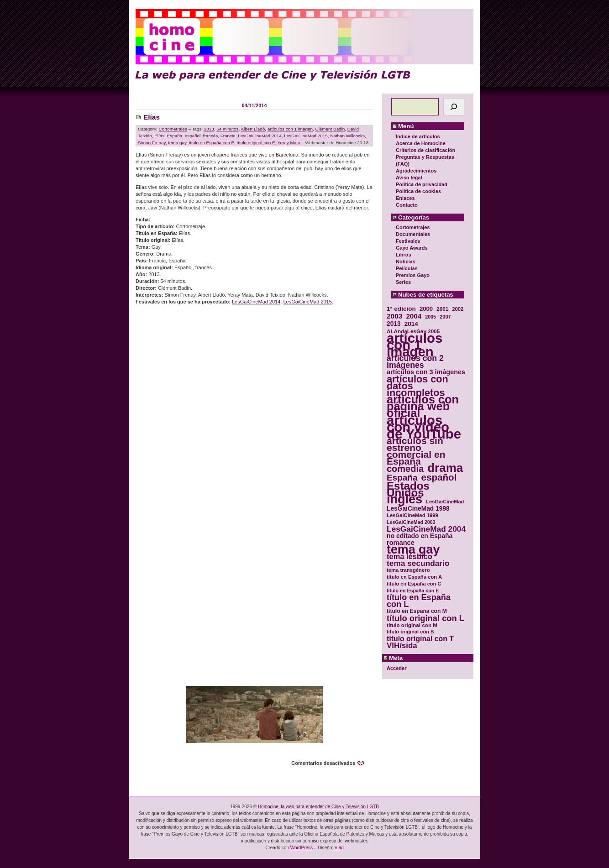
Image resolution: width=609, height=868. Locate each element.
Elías (152, 117)
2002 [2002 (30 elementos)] (458, 309)
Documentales (413, 234)
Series (403, 282)
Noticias (406, 261)
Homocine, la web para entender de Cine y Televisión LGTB (318, 807)
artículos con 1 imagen (290, 129)
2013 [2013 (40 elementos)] (394, 324)
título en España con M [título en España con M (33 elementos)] (417, 611)
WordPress (302, 848)
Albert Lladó (253, 129)
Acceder (396, 668)
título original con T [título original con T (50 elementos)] (420, 639)
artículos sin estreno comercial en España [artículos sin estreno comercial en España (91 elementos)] (416, 451)
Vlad (339, 848)
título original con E (256, 143)
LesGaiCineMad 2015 (306, 136)
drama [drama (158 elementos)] (445, 468)
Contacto (407, 205)
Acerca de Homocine (421, 143)
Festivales (408, 241)
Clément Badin (330, 129)
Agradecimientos (416, 171)
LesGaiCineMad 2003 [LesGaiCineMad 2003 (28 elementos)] (411, 522)
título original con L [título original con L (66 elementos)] (425, 618)
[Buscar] (454, 107)
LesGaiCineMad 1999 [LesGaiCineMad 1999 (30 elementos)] (412, 515)
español (193, 136)
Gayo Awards (412, 248)
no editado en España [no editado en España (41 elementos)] (420, 536)
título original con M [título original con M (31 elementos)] (412, 625)
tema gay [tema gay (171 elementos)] (413, 550)
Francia (228, 136)
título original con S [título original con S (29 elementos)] (410, 632)
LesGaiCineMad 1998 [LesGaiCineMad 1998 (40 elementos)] (418, 509)
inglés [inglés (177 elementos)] (404, 499)
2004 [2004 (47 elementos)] (414, 316)
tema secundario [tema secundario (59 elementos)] (418, 563)
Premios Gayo (413, 275)
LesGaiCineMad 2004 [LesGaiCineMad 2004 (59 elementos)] (426, 529)
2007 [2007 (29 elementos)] (445, 317)
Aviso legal (409, 178)
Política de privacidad (422, 184)
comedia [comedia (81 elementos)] (405, 469)
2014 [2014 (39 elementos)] (411, 324)
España (175, 136)
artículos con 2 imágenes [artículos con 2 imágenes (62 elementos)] (415, 362)
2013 (209, 129)
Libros (404, 255)
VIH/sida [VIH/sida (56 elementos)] (402, 646)
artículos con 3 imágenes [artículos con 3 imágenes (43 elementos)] (426, 372)
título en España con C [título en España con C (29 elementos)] (414, 584)
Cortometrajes (413, 227)
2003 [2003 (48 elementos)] (394, 316)
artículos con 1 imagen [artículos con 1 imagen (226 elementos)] (415, 345)
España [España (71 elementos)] (402, 478)
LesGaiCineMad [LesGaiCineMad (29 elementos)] (445, 502)
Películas (407, 268)
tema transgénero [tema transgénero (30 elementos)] (408, 570)
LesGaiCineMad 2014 (260, 136)
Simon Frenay (152, 143)
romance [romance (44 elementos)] (401, 543)
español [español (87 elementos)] (439, 477)
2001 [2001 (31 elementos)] (442, 309)
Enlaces (405, 198)
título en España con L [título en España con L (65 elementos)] (419, 601)
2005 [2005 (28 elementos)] (430, 317)
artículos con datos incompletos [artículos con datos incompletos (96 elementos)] (417, 386)
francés (210, 136)
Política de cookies (418, 191)
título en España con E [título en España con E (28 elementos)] (413, 591)
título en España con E (212, 143)
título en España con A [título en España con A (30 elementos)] (414, 577)
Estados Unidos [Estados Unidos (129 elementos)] (408, 489)
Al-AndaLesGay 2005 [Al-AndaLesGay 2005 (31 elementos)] (413, 331)
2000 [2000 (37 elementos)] (426, 309)
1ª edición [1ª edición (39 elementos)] (401, 309)
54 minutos (227, 129)
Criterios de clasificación (425, 150)
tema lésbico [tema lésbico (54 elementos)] (409, 557)
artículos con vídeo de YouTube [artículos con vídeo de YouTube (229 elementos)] (424, 427)
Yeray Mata (289, 143)
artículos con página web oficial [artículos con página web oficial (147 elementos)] (423, 406)
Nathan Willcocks (347, 136)
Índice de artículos (418, 136)
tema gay (177, 143)
